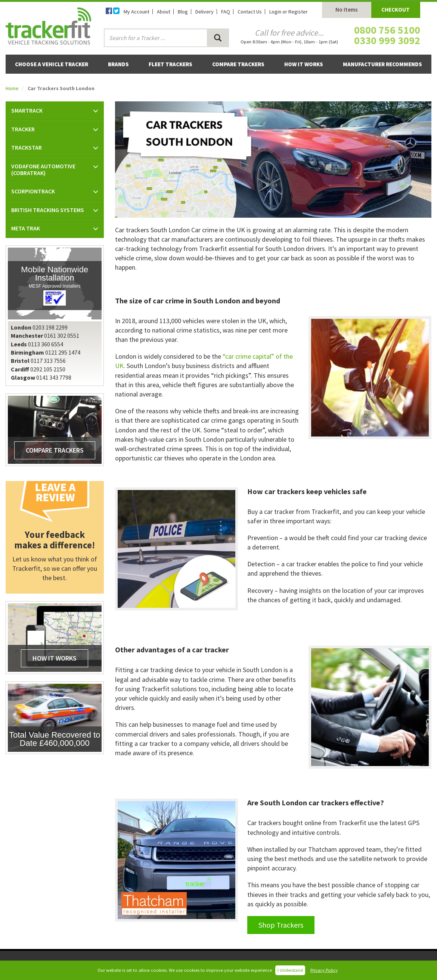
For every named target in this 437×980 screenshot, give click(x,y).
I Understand (290, 970)
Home (12, 88)
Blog (183, 12)
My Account (137, 12)
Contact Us (250, 12)
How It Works (304, 64)
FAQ (226, 12)
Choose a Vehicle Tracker (52, 64)
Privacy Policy (324, 970)
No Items (347, 10)
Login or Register (289, 12)
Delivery (204, 12)
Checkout (396, 10)
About (164, 12)
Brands (118, 64)
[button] (55, 111)
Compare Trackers (238, 64)
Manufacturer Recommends (382, 64)
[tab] (55, 111)
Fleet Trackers (171, 64)
